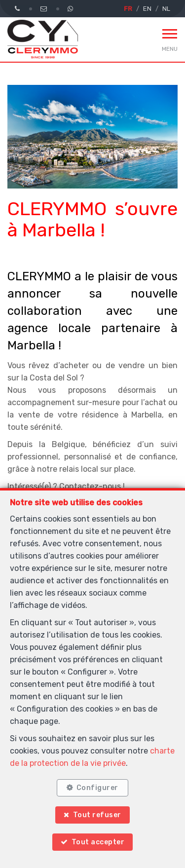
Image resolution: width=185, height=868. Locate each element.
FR (128, 9)
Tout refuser (97, 815)
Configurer (97, 788)
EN (147, 9)
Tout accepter (98, 842)
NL (166, 9)
